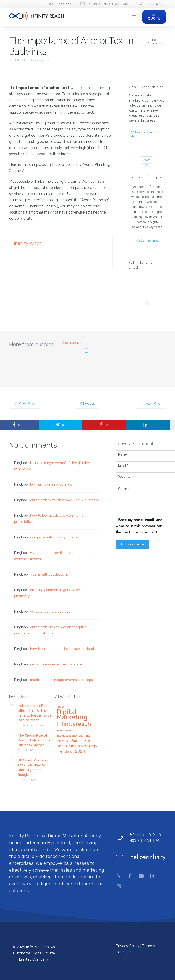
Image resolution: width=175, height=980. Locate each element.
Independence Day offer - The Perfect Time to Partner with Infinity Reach (34, 713)
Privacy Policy (128, 946)
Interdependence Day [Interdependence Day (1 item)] (70, 736)
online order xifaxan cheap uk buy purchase (65, 500)
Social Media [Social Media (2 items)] (83, 741)
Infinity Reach (28, 243)
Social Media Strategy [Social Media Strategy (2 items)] (77, 746)
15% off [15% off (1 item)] (60, 707)
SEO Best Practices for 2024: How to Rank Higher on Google (33, 768)
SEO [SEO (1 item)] (88, 736)
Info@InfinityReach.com (109, 4)
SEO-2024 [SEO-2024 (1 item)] (63, 741)
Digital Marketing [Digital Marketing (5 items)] (72, 715)
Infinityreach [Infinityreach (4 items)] (74, 724)
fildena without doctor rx (50, 574)
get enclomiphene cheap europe (56, 664)
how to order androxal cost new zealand (62, 649)
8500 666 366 (60, 4)
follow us (155, 4)
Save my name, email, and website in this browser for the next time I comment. (139, 526)
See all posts (72, 343)
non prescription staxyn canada (55, 537)
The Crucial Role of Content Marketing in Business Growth (35, 740)
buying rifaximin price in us (51, 485)
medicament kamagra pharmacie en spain (63, 680)
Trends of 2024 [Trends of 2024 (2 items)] (71, 751)
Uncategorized (41, 60)
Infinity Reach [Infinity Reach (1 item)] (65, 731)
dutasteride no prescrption (51, 612)
